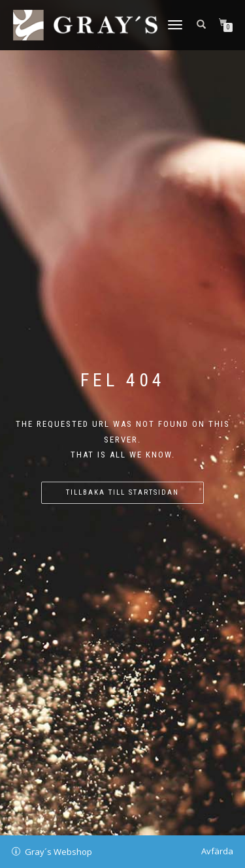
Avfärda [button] (217, 851)
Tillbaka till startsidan (122, 492)
